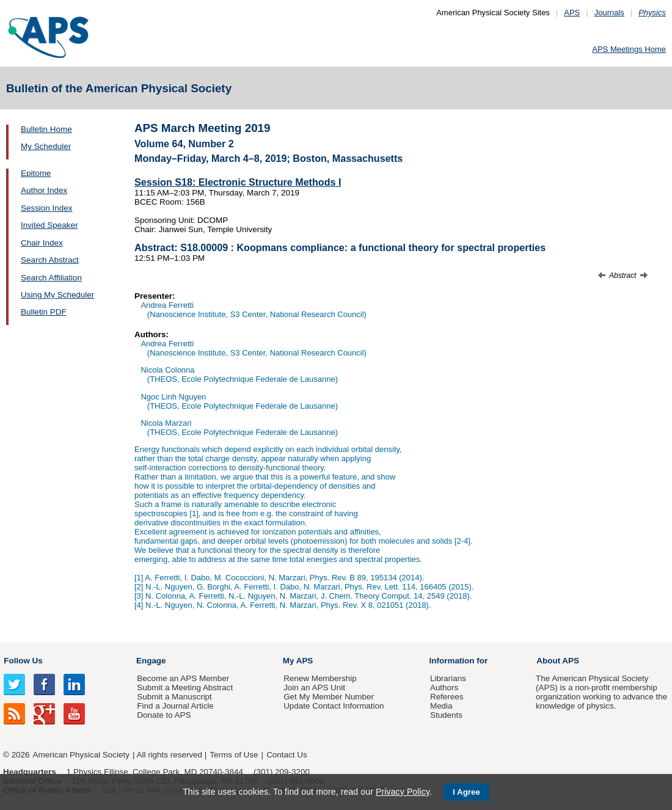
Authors (444, 688)
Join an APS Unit (314, 688)
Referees (447, 697)
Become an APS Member (183, 678)
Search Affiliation (51, 278)
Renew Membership (320, 678)
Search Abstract (50, 260)
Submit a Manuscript (174, 697)
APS (572, 13)
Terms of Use (234, 755)
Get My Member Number (329, 697)
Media (441, 706)
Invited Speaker (49, 225)
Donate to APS (164, 715)
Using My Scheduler (57, 295)
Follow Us (23, 661)
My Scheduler (46, 146)
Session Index (46, 208)
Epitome (36, 173)
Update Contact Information (334, 706)
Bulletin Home (46, 129)
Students (446, 715)
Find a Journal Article (175, 706)
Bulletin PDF (44, 312)
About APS (558, 661)
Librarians (448, 678)
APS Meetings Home (629, 49)
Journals (609, 13)
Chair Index (42, 243)
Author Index (44, 190)
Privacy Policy (403, 792)
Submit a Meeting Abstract (185, 688)
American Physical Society (81, 755)
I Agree (466, 792)
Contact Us (287, 755)
